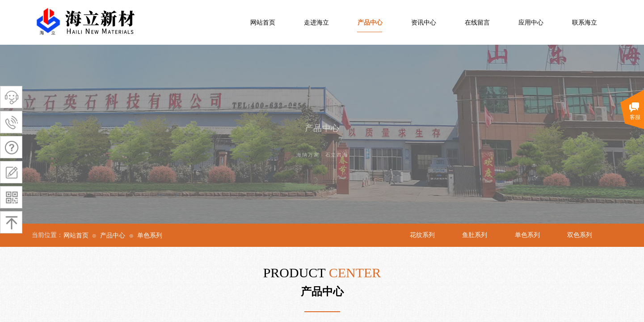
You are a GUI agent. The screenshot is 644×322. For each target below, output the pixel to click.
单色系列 (150, 235)
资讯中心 (424, 23)
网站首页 (263, 23)
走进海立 (316, 23)
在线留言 (477, 23)
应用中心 (531, 23)
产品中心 (370, 23)
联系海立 (585, 23)
